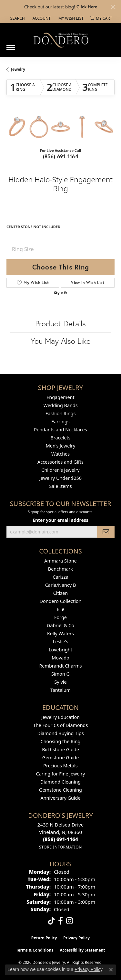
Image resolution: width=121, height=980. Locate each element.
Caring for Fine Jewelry (61, 774)
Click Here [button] (87, 7)
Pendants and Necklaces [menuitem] (60, 430)
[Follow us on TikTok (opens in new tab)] (51, 921)
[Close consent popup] (111, 970)
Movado (60, 658)
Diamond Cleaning (60, 782)
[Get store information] (60, 847)
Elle (61, 609)
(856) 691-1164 (61, 156)
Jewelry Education (60, 717)
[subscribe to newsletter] (106, 532)
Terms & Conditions (35, 950)
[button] (17, 18)
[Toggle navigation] (11, 45)
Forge (60, 617)
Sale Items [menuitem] (60, 486)
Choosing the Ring (61, 741)
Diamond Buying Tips (60, 733)
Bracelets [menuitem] (60, 438)
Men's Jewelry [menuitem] (61, 446)
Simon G (60, 674)
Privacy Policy (76, 938)
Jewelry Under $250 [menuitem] (60, 478)
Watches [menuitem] (60, 454)
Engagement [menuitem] (60, 397)
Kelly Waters (60, 633)
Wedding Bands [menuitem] (60, 405)
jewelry (18, 69)
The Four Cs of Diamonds (61, 725)
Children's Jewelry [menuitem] (60, 470)
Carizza (60, 577)
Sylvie (60, 682)
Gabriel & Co (60, 625)
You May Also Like (60, 341)
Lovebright (60, 650)
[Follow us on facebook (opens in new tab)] (60, 921)
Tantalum (60, 690)
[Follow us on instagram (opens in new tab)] (70, 921)
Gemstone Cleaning (60, 790)
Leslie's (61, 642)
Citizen (61, 593)
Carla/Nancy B (61, 585)
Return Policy (44, 938)
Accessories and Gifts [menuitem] (60, 462)
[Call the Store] (60, 839)
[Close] (113, 7)
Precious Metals (60, 766)
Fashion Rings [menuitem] (61, 413)
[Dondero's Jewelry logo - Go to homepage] (61, 40)
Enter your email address (60, 520)
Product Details (60, 323)
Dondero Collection (61, 601)
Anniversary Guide (60, 798)
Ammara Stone (60, 561)
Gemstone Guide (61, 758)
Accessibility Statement (82, 950)
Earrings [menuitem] (60, 422)
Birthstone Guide (60, 749)
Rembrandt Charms (60, 666)
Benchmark (60, 569)
